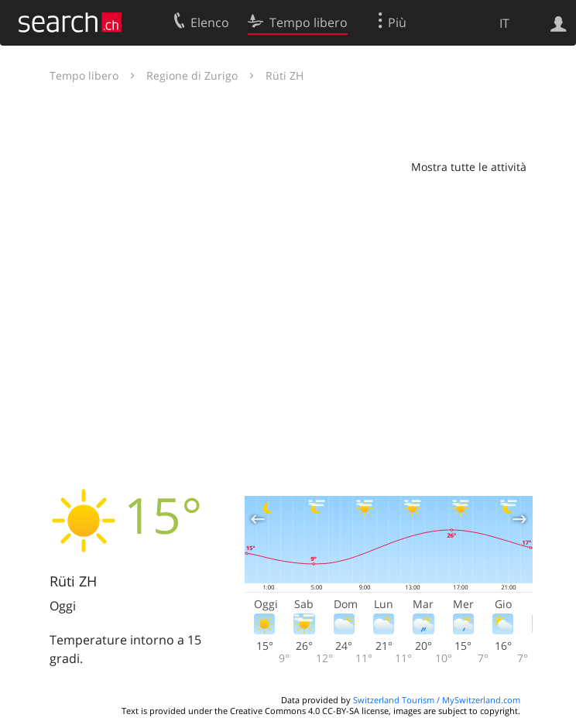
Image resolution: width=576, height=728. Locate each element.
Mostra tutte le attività (469, 167)
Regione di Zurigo (192, 75)
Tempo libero (84, 75)
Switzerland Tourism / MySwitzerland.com (437, 700)
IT (504, 23)
